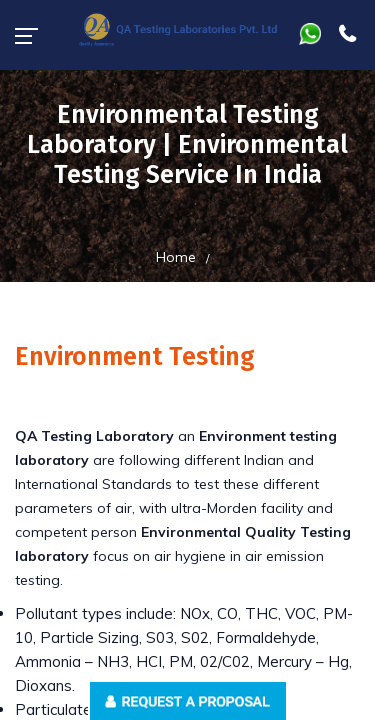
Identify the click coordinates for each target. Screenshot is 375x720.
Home (176, 257)
